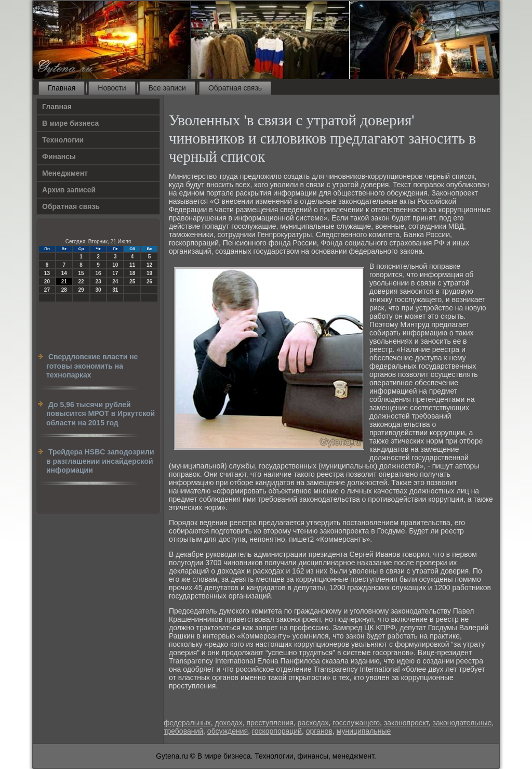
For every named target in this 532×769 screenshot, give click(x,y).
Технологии (63, 140)
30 (98, 290)
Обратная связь (235, 88)
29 (81, 290)
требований (183, 731)
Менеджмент (65, 173)
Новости (112, 88)
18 (132, 273)
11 (132, 265)
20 (47, 282)
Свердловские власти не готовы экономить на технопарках (92, 366)
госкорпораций (277, 731)
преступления (270, 723)
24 (115, 282)
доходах (229, 723)
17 (115, 273)
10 (115, 265)
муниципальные (364, 731)
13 (47, 273)
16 (98, 273)
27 (47, 290)
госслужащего (356, 723)
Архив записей (69, 190)
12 (149, 265)
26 (149, 282)
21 (64, 282)
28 (64, 290)
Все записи (167, 88)
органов (319, 731)
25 (132, 282)
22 (81, 282)
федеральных (187, 723)
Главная (62, 88)
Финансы (59, 157)
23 (98, 282)
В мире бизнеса (70, 123)
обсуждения (228, 731)
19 (149, 273)
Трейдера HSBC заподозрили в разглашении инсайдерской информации (100, 461)
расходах (313, 723)
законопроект (406, 723)
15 (81, 273)
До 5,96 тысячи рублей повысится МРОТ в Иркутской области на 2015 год (101, 414)
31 (115, 290)
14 (64, 273)
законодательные (462, 723)
